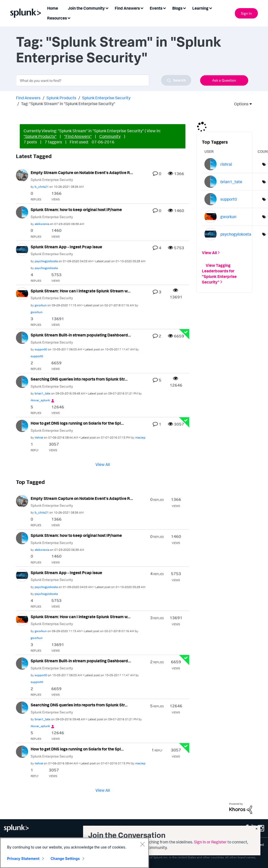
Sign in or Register (210, 842)
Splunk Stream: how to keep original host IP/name (76, 210)
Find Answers (28, 98)
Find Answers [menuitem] (127, 8)
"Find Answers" (78, 136)
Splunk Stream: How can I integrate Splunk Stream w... (81, 291)
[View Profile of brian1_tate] (43, 393)
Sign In (246, 13)
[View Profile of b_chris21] (42, 187)
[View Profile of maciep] (140, 437)
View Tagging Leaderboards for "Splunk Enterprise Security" (219, 274)
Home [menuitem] (53, 8)
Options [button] (240, 104)
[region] (74, 853)
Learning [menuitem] (200, 8)
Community (110, 136)
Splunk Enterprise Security (106, 98)
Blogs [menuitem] (177, 8)
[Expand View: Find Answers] (142, 8)
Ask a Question (224, 80)
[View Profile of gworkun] (41, 305)
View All (103, 464)
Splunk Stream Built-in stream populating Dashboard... (81, 335)
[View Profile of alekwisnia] (42, 224)
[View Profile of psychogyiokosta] (46, 261)
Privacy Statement (23, 858)
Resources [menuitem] (57, 18)
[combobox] (104, 80)
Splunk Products (61, 98)
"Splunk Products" (40, 136)
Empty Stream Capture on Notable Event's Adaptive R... (82, 173)
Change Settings (65, 858)
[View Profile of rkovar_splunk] (40, 400)
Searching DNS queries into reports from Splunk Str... (79, 379)
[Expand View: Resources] (69, 18)
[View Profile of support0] (41, 349)
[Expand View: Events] (164, 8)
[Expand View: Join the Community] (107, 8)
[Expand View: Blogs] (184, 8)
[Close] (142, 844)
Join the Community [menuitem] (86, 8)
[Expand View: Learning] (210, 8)
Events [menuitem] (156, 8)
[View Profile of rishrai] (39, 437)
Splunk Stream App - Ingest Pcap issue (66, 247)
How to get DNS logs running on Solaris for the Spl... (77, 423)
